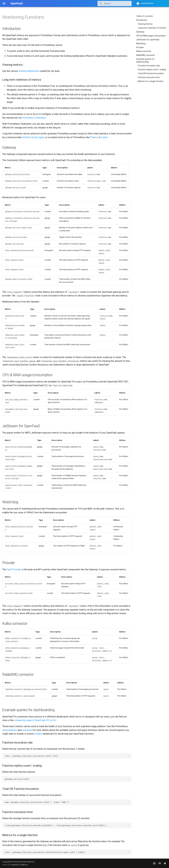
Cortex (104, 137)
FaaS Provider (14, 570)
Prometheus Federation (34, 118)
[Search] (115, 3)
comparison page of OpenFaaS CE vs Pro (35, 720)
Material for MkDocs (20, 865)
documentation (10, 730)
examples (27, 730)
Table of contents (145, 16)
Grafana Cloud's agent (33, 137)
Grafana (38, 734)
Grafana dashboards (29, 71)
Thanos (94, 137)
